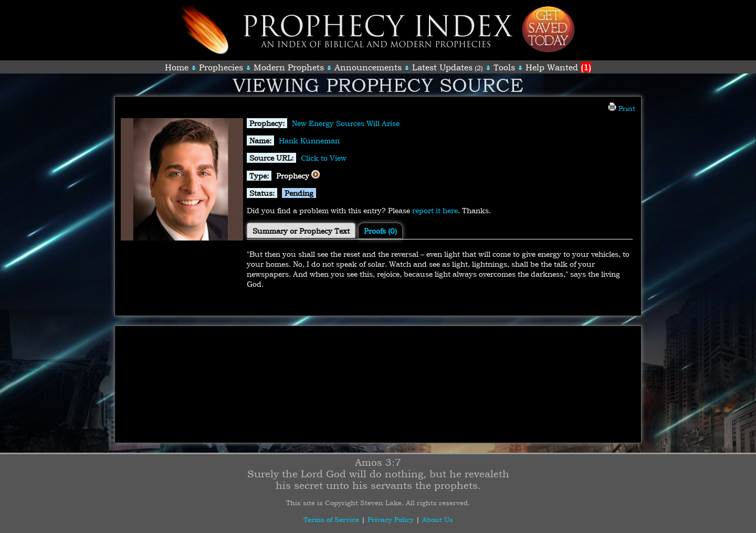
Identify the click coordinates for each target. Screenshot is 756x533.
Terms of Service (331, 519)
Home (177, 67)
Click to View (324, 158)
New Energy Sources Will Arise (346, 123)
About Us (438, 519)
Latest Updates (442, 67)
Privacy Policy (391, 519)
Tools (504, 67)
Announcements (368, 67)
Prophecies (221, 67)
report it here (435, 210)
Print (622, 108)
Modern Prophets (289, 67)
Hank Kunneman (309, 140)
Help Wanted (558, 67)
